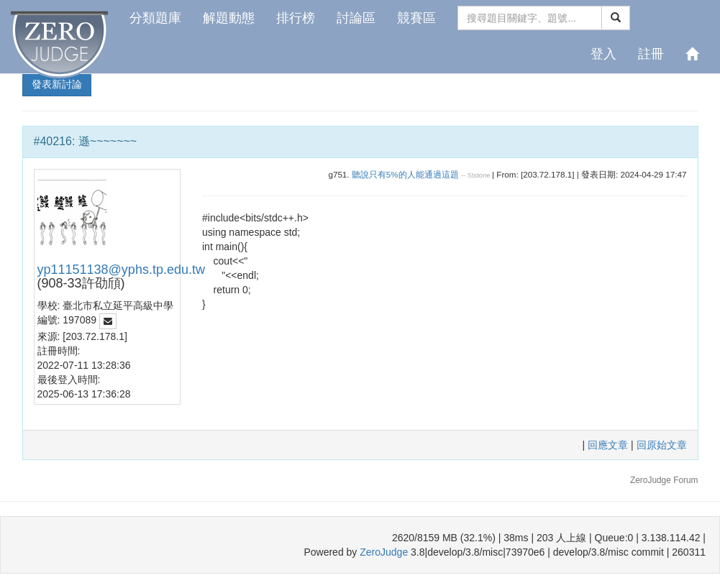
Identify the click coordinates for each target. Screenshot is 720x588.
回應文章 (609, 445)
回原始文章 (662, 445)
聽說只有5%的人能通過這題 (405, 174)
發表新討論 (57, 84)
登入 (603, 54)
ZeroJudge (384, 552)
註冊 (651, 54)
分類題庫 (155, 18)
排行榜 (296, 18)
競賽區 (416, 18)
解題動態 (229, 18)
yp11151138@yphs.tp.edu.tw (121, 270)
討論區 (356, 18)
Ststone (479, 175)
